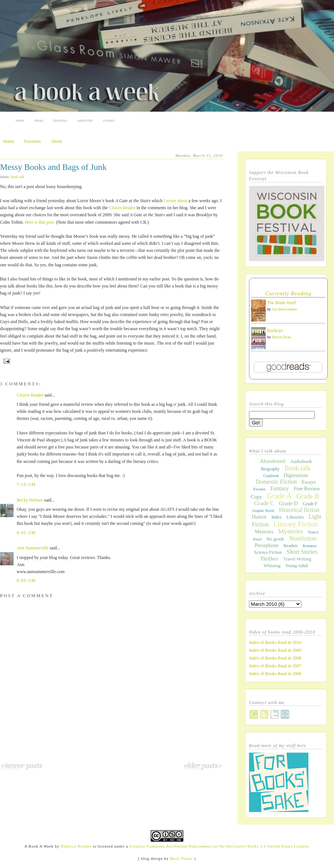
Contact (109, 120)
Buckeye (275, 331)
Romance (310, 546)
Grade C (264, 503)
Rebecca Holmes (76, 846)
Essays (309, 482)
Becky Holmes (30, 500)
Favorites (60, 120)
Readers (291, 546)
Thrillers (269, 559)
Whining (272, 565)
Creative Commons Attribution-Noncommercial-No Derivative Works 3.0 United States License (219, 846)
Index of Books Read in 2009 (275, 650)
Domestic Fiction (276, 482)
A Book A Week (39, 846)
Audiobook (301, 461)
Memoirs (264, 532)
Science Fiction (268, 552)
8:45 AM (26, 533)
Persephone (267, 545)
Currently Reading (288, 293)
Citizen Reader (122, 208)
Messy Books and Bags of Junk (53, 167)
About (39, 120)
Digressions (296, 475)
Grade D (289, 503)
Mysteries (291, 531)
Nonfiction (303, 538)
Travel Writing (297, 559)
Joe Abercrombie (285, 309)
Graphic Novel (263, 511)
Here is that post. (40, 222)
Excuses (260, 489)
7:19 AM (26, 484)
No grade (275, 539)
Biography (270, 469)
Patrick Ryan (282, 337)
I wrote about (176, 201)
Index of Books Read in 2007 (275, 666)
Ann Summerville (33, 548)
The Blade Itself (281, 303)
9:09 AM (26, 581)
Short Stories (302, 552)
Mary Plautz (181, 859)
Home (20, 120)
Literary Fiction (296, 524)
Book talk (18, 177)
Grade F (310, 504)
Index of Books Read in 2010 (275, 642)
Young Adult (297, 566)
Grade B (308, 496)
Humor (259, 517)
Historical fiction (299, 510)
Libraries (295, 517)
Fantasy (279, 488)
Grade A (279, 496)
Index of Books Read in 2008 (275, 658)
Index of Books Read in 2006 (275, 674)
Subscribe (85, 120)
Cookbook (271, 476)
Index (276, 517)
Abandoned (273, 461)
